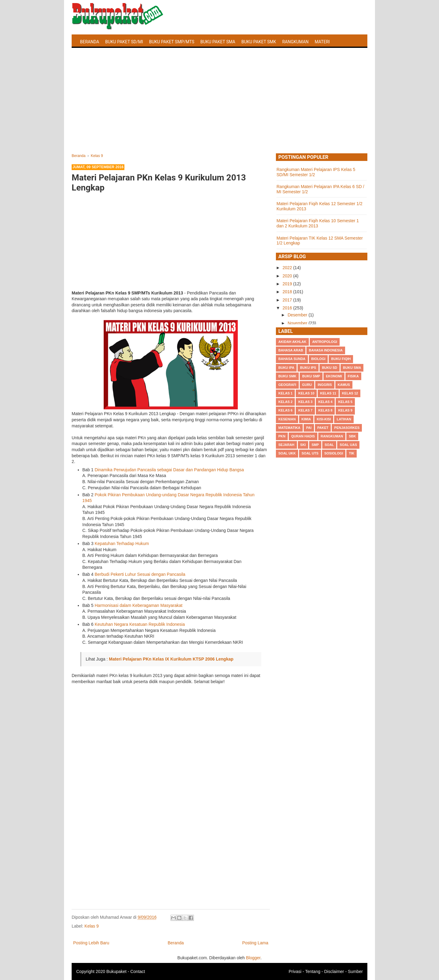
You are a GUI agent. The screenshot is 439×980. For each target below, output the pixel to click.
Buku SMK (287, 376)
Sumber (355, 971)
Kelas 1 (285, 393)
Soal (329, 445)
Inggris (325, 385)
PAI (309, 428)
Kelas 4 (325, 402)
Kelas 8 (325, 410)
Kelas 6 (285, 410)
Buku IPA (286, 368)
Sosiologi (334, 453)
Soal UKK (287, 453)
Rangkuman (296, 42)
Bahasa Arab (291, 350)
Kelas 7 (305, 410)
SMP (315, 445)
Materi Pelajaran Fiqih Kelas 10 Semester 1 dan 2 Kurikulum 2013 (318, 223)
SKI (303, 445)
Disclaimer (334, 971)
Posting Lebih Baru (91, 943)
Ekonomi (334, 376)
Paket (323, 428)
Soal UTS (310, 453)
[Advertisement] (220, 108)
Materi (322, 42)
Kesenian (287, 419)
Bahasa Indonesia (326, 350)
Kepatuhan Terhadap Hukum (122, 543)
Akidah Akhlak (292, 342)
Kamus (344, 385)
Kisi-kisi (324, 419)
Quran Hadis (303, 436)
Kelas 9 (92, 926)
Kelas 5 (345, 402)
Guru (307, 385)
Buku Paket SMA (218, 42)
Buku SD (330, 368)
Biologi (318, 359)
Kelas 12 (350, 393)
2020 (288, 276)
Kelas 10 (306, 393)
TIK (352, 453)
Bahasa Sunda (292, 359)
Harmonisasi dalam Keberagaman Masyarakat (138, 605)
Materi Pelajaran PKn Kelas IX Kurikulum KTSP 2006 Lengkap (171, 659)
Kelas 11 (328, 393)
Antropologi (325, 342)
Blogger (253, 958)
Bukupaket (116, 971)
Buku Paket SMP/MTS (172, 42)
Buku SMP (311, 376)
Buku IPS (308, 368)
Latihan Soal (95, 56)
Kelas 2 (285, 402)
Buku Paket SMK (259, 42)
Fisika (353, 376)
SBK (352, 436)
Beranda (90, 42)
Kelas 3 (305, 402)
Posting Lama (255, 943)
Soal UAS (348, 445)
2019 (288, 284)
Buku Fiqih (341, 359)
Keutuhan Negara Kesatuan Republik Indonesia (140, 624)
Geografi (287, 385)
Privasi (295, 971)
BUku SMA (352, 368)
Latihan (344, 419)
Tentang (313, 971)
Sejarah (286, 445)
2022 (288, 268)
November (298, 323)
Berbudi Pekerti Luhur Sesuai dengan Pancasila (140, 574)
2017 (288, 300)
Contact (137, 971)
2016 (288, 308)
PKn (282, 436)
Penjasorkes (347, 428)
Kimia (306, 419)
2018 (288, 292)
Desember (298, 315)
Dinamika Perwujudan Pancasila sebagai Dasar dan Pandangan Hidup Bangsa (169, 470)
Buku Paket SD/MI (124, 42)
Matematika (289, 428)
